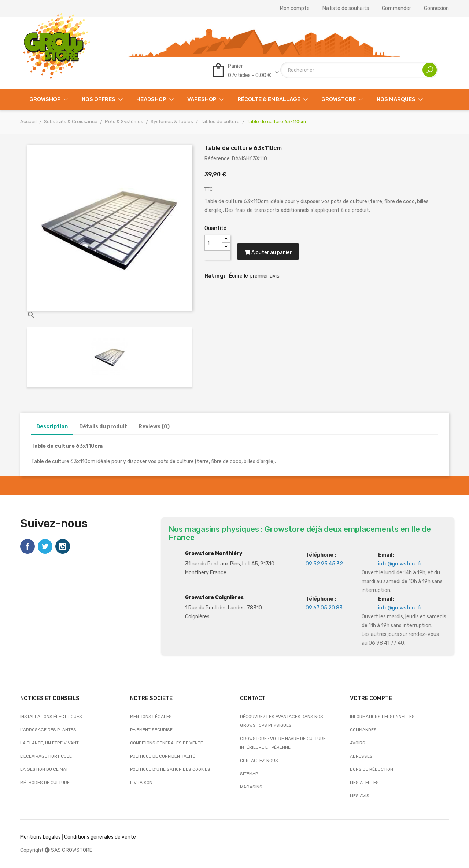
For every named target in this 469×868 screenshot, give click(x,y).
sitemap (249, 774)
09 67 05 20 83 (324, 608)
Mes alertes (364, 783)
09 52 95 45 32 (324, 564)
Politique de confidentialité (163, 756)
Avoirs (358, 743)
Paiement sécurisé (151, 730)
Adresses (361, 756)
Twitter (45, 546)
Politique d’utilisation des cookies (170, 769)
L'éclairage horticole (46, 756)
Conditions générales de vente (167, 743)
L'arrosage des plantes (48, 730)
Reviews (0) (154, 427)
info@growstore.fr (400, 564)
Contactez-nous (259, 761)
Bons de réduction (372, 769)
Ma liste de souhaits (346, 8)
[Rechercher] (359, 70)
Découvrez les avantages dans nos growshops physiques (282, 721)
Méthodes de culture (45, 783)
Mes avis (360, 796)
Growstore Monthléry (214, 554)
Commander (396, 8)
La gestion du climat (44, 769)
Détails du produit (103, 427)
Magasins (251, 787)
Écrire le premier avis (254, 278)
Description (52, 427)
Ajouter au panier (269, 255)
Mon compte (295, 8)
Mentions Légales (40, 837)
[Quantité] (213, 243)
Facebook (27, 546)
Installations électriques (51, 717)
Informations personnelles (382, 717)
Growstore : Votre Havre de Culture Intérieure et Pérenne (283, 743)
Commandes (363, 730)
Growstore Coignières (214, 598)
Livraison (141, 783)
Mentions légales (151, 717)
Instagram (63, 546)
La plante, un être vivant (49, 743)
